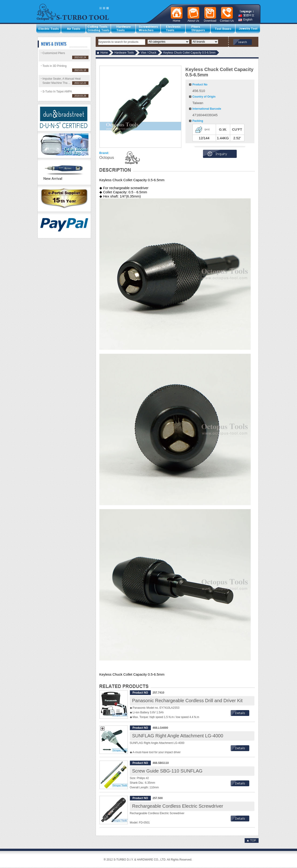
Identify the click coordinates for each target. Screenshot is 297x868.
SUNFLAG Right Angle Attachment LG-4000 (178, 736)
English (245, 20)
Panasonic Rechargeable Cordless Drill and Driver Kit (187, 701)
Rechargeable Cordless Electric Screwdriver (178, 806)
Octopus (107, 158)
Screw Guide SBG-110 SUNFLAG (167, 771)
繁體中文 (246, 15)
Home (104, 53)
